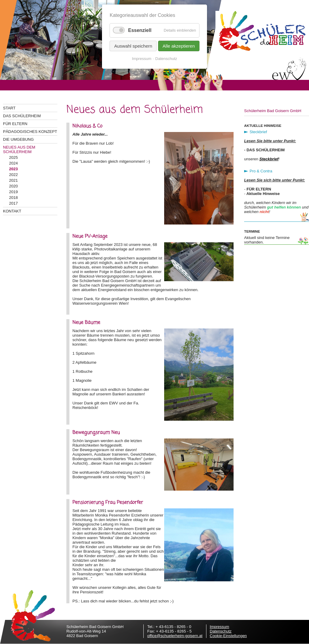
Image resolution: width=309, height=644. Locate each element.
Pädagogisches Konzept (30, 132)
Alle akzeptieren (179, 46)
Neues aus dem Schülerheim (19, 149)
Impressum (219, 627)
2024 (13, 163)
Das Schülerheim (22, 116)
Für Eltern (15, 124)
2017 (13, 203)
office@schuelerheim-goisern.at (175, 636)
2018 (13, 198)
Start (9, 108)
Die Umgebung (18, 139)
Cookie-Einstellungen (228, 636)
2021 (13, 180)
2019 (13, 192)
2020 (13, 186)
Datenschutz (221, 631)
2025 (13, 157)
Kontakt (12, 211)
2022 (13, 175)
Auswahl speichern (133, 46)
